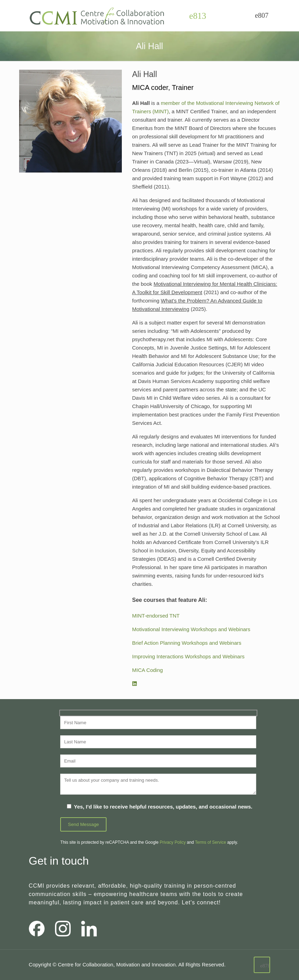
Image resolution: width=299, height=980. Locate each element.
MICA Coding (148, 670)
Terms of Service (210, 842)
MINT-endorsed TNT (156, 616)
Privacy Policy (173, 842)
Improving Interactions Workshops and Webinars (188, 656)
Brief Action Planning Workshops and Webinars (187, 643)
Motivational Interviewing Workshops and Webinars (191, 629)
